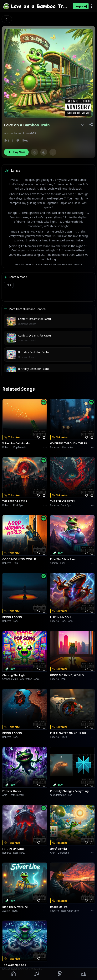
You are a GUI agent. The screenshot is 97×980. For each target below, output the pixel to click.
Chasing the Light (14, 675)
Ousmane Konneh (27, 324)
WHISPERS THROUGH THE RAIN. (70, 443)
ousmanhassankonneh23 (20, 133)
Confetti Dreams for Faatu (34, 319)
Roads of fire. (59, 907)
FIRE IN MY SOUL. (61, 617)
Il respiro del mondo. (16, 443)
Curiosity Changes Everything (69, 791)
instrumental (17, 795)
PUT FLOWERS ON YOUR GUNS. (70, 733)
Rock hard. (67, 621)
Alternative (67, 447)
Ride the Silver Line (63, 559)
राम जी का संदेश (59, 849)
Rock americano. (70, 911)
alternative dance (30, 679)
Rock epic (18, 505)
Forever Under (12, 791)
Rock (63, 563)
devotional (64, 853)
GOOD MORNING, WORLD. (20, 559)
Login (81, 6)
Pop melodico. (21, 447)
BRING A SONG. (12, 617)
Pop (9, 285)
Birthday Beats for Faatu (33, 352)
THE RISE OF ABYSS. (15, 501)
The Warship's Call (14, 965)
